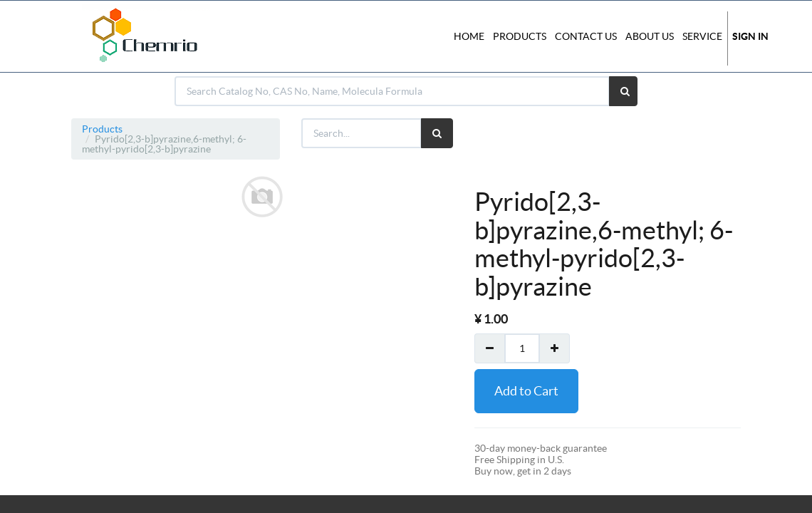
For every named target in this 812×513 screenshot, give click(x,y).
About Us (650, 36)
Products (102, 129)
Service (702, 36)
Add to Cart (526, 391)
